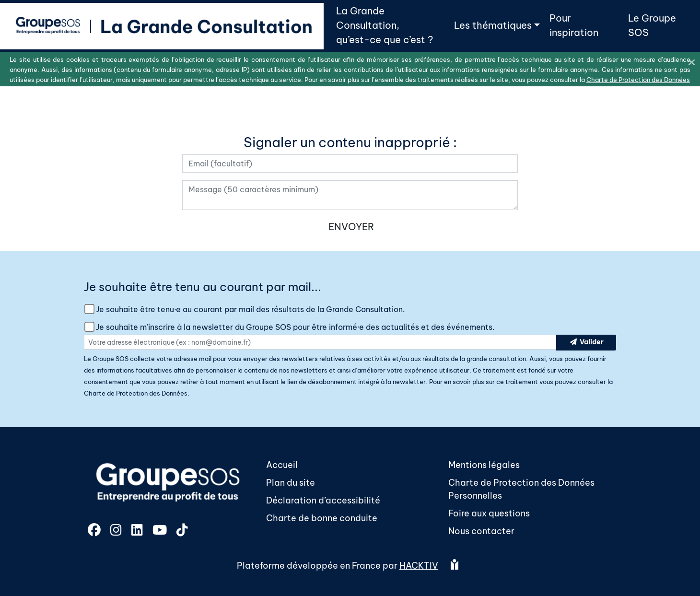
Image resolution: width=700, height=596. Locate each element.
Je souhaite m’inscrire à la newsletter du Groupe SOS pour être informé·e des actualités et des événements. (295, 327)
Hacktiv (419, 566)
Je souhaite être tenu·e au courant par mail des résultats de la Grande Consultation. (251, 309)
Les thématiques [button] (493, 25)
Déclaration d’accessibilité (323, 500)
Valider (586, 343)
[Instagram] (117, 532)
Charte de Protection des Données (136, 393)
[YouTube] (161, 532)
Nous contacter (481, 531)
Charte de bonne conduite (322, 518)
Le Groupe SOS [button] (652, 25)
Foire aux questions (489, 513)
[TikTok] (182, 532)
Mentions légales (484, 465)
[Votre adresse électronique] (350, 164)
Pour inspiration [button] (574, 25)
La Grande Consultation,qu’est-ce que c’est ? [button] (385, 25)
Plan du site (291, 483)
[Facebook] (95, 532)
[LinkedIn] (138, 532)
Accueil (282, 465)
